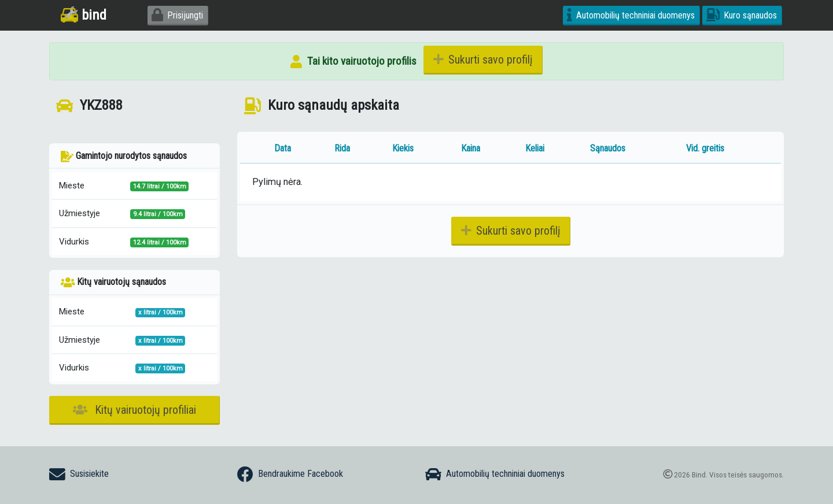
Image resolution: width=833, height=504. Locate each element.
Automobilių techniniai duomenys (631, 15)
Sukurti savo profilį (483, 60)
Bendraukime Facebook (290, 475)
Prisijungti (177, 15)
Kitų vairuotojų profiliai (134, 410)
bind (84, 15)
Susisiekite (79, 475)
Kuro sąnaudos (742, 15)
